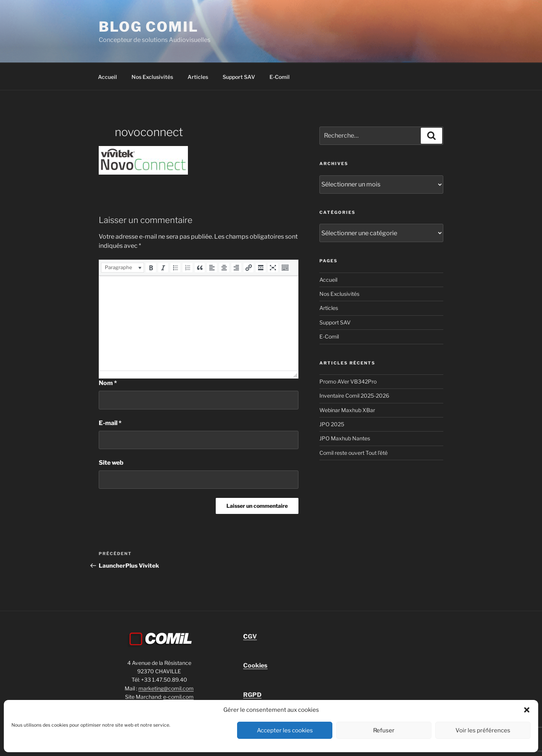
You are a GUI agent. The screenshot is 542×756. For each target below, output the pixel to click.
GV (250, 636)
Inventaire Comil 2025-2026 (354, 396)
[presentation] (123, 268)
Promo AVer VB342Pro (348, 381)
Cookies (255, 665)
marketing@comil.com (166, 688)
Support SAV (239, 77)
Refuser (384, 730)
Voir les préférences (483, 730)
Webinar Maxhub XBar (347, 410)
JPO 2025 (332, 424)
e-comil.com (178, 697)
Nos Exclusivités (152, 77)
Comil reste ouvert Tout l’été (354, 453)
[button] (527, 710)
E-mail (110, 423)
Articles (198, 77)
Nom (108, 383)
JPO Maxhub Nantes (345, 438)
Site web (111, 463)
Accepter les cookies (285, 730)
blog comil (149, 27)
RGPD (252, 695)
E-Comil (280, 77)
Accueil (107, 77)
